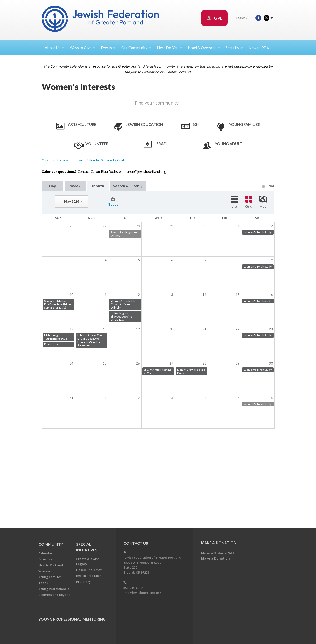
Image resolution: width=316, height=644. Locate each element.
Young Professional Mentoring (72, 619)
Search (243, 18)
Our (136, 48)
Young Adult (229, 144)
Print (268, 186)
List (235, 202)
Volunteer (97, 144)
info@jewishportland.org (142, 593)
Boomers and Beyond (54, 595)
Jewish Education (145, 124)
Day (52, 186)
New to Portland (51, 565)
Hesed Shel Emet (89, 570)
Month (98, 186)
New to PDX (259, 48)
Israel (162, 144)
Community (51, 544)
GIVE (214, 18)
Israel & (204, 48)
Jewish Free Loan (89, 576)
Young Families (244, 124)
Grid (249, 202)
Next (94, 201)
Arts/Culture (82, 124)
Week (75, 186)
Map (263, 202)
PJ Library (83, 582)
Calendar (45, 553)
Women (44, 571)
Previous (49, 201)
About (54, 48)
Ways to (83, 48)
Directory (46, 559)
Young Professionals (54, 589)
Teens (43, 583)
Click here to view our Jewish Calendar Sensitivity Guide (84, 160)
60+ (196, 124)
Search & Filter (129, 186)
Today (113, 202)
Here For (170, 48)
